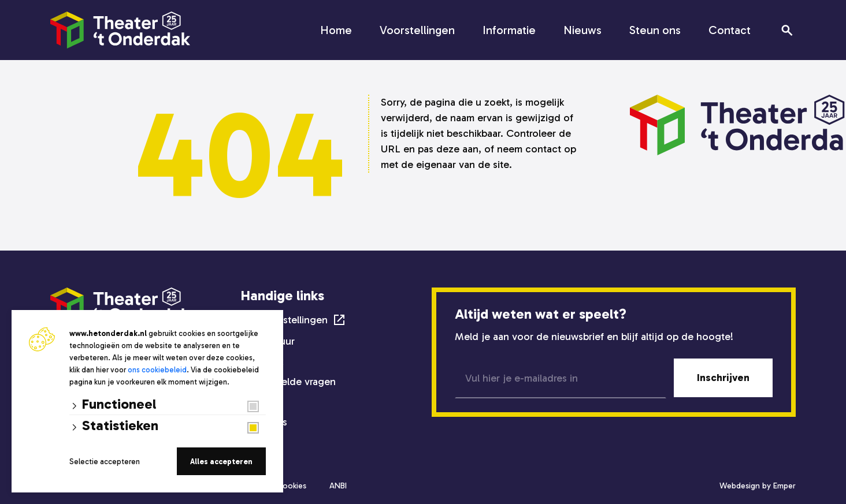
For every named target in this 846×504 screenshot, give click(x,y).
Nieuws (582, 30)
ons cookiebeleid (157, 370)
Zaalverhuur (268, 341)
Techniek (262, 361)
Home (336, 30)
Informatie (509, 30)
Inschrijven (723, 378)
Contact (730, 30)
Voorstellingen (417, 30)
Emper (784, 486)
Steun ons (655, 30)
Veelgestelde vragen (288, 382)
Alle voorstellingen (284, 320)
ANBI (338, 486)
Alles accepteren (221, 462)
